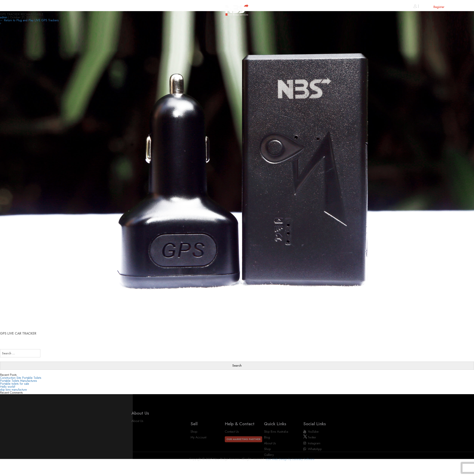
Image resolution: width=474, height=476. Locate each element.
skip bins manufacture (13, 390)
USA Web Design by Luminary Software (290, 464)
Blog (267, 450)
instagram (312, 456)
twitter (310, 450)
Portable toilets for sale (15, 384)
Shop (194, 445)
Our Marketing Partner (243, 452)
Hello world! (8, 387)
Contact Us (232, 445)
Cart (458, 7)
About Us (137, 425)
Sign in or (429, 7)
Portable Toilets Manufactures (19, 381)
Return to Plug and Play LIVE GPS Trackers (29, 20)
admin (4, 17)
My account (198, 450)
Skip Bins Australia (276, 445)
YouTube (311, 445)
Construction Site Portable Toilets (21, 378)
